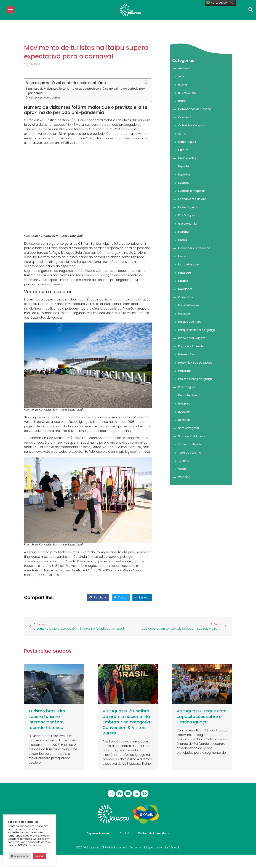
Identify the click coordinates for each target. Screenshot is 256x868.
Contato (125, 833)
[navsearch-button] (249, 10)
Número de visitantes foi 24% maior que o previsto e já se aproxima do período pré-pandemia (87, 91)
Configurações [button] (20, 856)
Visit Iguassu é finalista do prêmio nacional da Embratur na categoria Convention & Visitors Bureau (126, 722)
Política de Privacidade (154, 833)
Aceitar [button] (40, 856)
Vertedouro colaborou (44, 98)
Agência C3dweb (168, 847)
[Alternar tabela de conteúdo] (144, 83)
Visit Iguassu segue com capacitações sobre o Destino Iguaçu (202, 717)
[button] (98, 597)
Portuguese (216, 3)
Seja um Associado (100, 833)
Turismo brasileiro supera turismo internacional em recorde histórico (47, 719)
